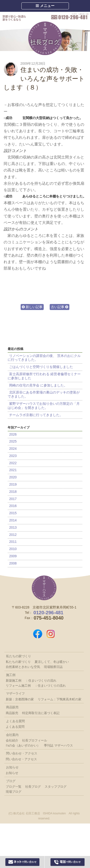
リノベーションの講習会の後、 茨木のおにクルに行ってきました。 (44, 358)
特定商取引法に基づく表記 (41, 713)
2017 (13, 499)
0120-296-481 (70, 17)
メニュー (45, 6)
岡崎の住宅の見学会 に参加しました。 (38, 385)
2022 (13, 463)
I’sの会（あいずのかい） (23, 745)
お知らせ (12, 773)
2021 (13, 470)
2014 (13, 520)
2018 (13, 492)
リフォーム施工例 (18, 686)
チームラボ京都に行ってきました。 (36, 415)
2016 (13, 506)
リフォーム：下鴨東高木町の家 (60, 699)
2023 (13, 456)
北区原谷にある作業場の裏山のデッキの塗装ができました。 (44, 394)
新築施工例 (14, 681)
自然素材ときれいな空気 (23, 667)
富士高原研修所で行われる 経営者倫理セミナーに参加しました (44, 376)
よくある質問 (15, 727)
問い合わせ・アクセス (21, 759)
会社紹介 (12, 740)
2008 (13, 563)
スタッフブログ (56, 787)
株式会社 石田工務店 (44, 588)
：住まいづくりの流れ (41, 681)
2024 (13, 449)
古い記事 (60, 307)
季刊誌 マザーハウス (58, 745)
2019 (13, 484)
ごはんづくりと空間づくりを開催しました (41, 367)
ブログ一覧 (14, 787)
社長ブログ (45, 42)
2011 (13, 542)
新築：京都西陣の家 (20, 699)
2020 (13, 477)
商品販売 (12, 713)
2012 (13, 535)
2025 (13, 441)
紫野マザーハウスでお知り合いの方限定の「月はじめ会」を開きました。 (44, 406)
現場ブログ (14, 792)
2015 (13, 513)
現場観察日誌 (53, 667)
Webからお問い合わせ (22, 862)
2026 (13, 434)
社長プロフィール (35, 740)
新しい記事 (32, 307)
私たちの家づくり (18, 662)
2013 (13, 527)
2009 (13, 556)
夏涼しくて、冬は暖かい (52, 662)
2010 (13, 549)
